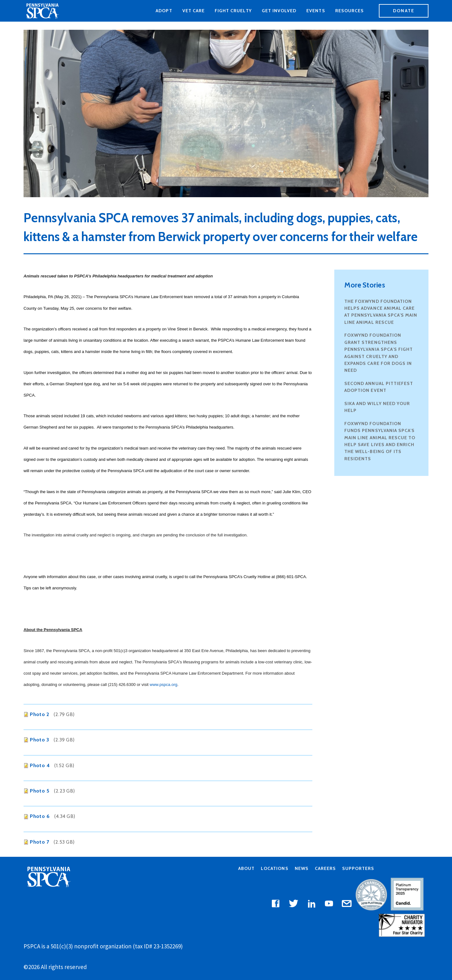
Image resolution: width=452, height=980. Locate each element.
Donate (404, 11)
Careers (325, 868)
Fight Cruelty (233, 11)
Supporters (358, 868)
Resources (350, 11)
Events (316, 11)
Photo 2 (39, 714)
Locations (274, 868)
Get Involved (279, 11)
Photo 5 (40, 791)
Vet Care (194, 11)
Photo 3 (39, 740)
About (246, 868)
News (302, 868)
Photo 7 (39, 842)
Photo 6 (40, 816)
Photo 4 (40, 765)
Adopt (164, 11)
